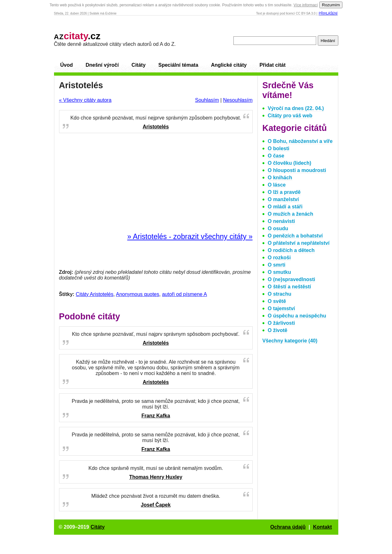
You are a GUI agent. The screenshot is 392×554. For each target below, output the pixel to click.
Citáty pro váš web (290, 116)
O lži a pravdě (284, 192)
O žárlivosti (281, 323)
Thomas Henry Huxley (156, 477)
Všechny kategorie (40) (290, 341)
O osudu (278, 228)
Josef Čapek (156, 505)
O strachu (280, 294)
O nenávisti (281, 221)
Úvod (67, 65)
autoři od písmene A (184, 294)
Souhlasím (207, 100)
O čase (276, 156)
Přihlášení (328, 13)
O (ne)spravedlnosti (292, 279)
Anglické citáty (229, 65)
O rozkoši (279, 258)
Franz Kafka (156, 416)
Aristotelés (156, 127)
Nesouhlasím (238, 100)
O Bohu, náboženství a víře (300, 141)
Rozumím (331, 5)
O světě (277, 301)
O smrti (277, 265)
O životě (278, 330)
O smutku (280, 272)
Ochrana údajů (288, 527)
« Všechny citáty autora (85, 100)
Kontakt (323, 527)
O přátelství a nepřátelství (299, 243)
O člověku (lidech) (290, 163)
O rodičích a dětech (291, 250)
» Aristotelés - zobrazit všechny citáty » (190, 237)
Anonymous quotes (138, 294)
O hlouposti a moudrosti (297, 170)
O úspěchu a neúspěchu (297, 316)
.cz (77, 36)
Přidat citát (272, 65)
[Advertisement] (156, 183)
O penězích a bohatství (295, 236)
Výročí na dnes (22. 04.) (296, 108)
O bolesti (279, 148)
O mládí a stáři (285, 207)
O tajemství (281, 308)
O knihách (280, 178)
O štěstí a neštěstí (289, 287)
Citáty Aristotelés (95, 294)
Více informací (306, 5)
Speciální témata (178, 65)
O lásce (277, 185)
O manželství (283, 199)
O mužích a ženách (291, 214)
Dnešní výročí (102, 65)
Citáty (138, 65)
